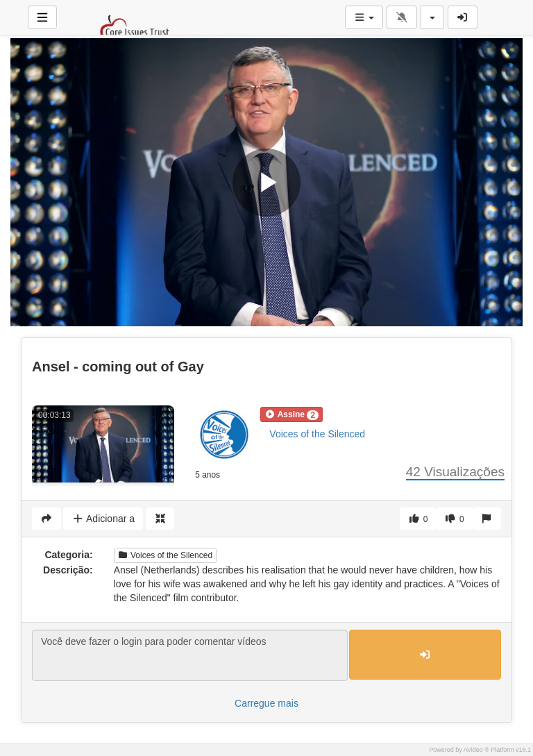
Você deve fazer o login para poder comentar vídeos (190, 655)
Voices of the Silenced (317, 434)
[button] (291, 414)
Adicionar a (103, 519)
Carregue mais (266, 703)
